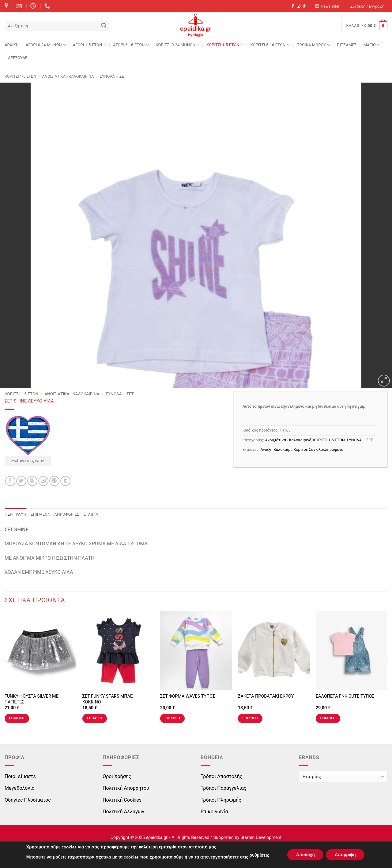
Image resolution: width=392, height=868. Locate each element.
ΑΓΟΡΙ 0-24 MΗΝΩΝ (46, 45)
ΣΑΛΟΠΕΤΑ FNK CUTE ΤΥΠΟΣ (345, 696)
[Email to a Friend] (43, 481)
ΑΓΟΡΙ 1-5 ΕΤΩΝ (90, 45)
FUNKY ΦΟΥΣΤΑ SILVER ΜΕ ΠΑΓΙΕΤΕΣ (32, 699)
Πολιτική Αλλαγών (123, 812)
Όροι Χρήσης (117, 776)
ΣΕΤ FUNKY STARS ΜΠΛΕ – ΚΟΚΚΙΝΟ (109, 699)
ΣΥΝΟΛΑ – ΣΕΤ (113, 76)
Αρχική (12, 45)
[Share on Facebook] (10, 481)
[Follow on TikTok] (304, 6)
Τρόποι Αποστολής (221, 776)
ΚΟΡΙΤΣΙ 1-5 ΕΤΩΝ (225, 45)
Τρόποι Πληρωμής (221, 800)
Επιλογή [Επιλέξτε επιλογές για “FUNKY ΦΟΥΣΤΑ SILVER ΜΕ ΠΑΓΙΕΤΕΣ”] (17, 718)
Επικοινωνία (214, 812)
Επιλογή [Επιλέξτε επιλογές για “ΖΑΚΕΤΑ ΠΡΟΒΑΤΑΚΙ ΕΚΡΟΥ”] (250, 718)
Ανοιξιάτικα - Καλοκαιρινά (68, 76)
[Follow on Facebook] (293, 6)
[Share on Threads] (32, 481)
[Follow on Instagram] (299, 6)
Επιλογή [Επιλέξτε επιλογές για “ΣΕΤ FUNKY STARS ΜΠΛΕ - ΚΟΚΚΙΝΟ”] (95, 718)
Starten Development (261, 838)
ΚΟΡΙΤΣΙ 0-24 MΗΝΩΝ (177, 45)
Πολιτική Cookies (122, 800)
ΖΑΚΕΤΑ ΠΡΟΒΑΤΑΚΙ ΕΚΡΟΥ (266, 696)
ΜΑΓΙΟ (372, 45)
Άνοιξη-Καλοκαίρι (276, 449)
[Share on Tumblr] (65, 481)
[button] (328, 6)
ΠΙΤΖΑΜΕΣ (347, 45)
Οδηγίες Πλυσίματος (28, 800)
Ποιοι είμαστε (20, 776)
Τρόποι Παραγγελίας (223, 788)
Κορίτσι (300, 449)
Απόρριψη (346, 855)
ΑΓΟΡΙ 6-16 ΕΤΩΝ (131, 45)
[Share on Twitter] (21, 481)
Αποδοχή (305, 855)
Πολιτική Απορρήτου (126, 788)
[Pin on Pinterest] (54, 481)
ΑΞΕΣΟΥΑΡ (18, 58)
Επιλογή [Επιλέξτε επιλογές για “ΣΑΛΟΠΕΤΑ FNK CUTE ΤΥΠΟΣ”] (328, 718)
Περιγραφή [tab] (15, 514)
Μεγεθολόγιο (20, 788)
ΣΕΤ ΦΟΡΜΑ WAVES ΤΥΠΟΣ (188, 696)
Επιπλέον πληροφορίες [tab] (55, 514)
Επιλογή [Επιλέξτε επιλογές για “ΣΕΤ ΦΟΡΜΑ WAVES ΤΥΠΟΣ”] (172, 718)
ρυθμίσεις (258, 855)
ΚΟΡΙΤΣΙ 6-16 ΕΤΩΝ (270, 45)
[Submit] (104, 26)
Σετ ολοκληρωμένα (326, 449)
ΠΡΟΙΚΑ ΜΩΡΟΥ (313, 45)
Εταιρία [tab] (91, 514)
